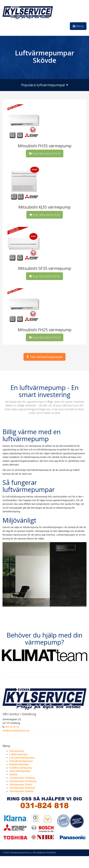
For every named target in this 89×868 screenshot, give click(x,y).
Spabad (13, 774)
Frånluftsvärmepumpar (21, 761)
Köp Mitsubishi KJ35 (45, 215)
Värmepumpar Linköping (22, 778)
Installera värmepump (21, 768)
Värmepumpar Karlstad (21, 791)
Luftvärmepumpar (18, 754)
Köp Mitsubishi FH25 (45, 337)
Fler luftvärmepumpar (44, 357)
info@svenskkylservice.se (16, 731)
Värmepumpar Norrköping (23, 781)
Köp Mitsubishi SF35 (44, 276)
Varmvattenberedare (20, 771)
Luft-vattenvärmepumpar (22, 758)
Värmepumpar (17, 751)
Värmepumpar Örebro (21, 784)
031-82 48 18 (12, 727)
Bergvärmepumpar (19, 764)
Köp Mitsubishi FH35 (45, 153)
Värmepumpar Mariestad (22, 788)
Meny (78, 26)
